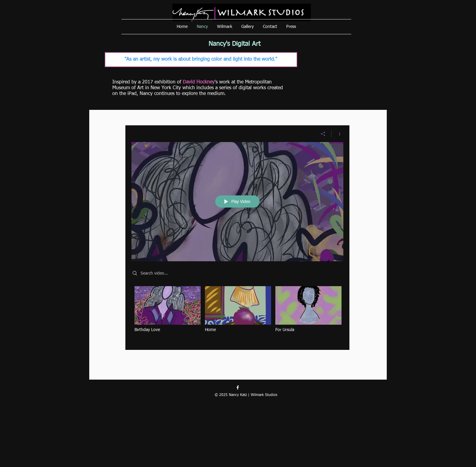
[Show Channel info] (337, 134)
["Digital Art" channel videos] (237, 313)
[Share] (323, 134)
